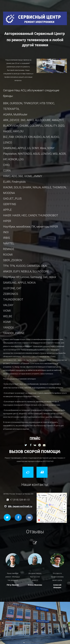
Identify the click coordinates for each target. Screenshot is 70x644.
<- (3, 623)
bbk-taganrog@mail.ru (20, 506)
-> (67, 623)
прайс (35, 438)
